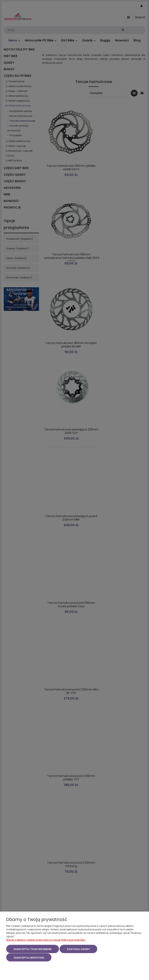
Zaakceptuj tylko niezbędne (33, 950)
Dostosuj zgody (78, 950)
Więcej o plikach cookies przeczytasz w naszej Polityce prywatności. (46, 940)
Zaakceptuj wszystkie (29, 958)
